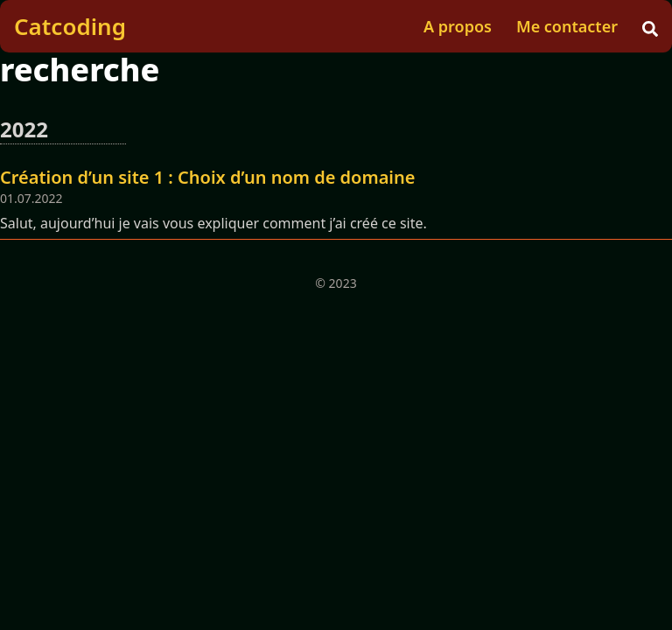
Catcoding (70, 26)
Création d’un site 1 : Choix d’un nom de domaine (207, 177)
